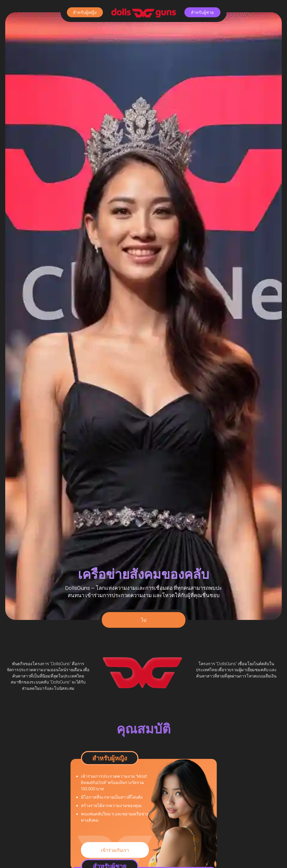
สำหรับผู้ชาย (202, 12)
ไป (144, 620)
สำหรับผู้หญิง (85, 12)
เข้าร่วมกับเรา (115, 850)
